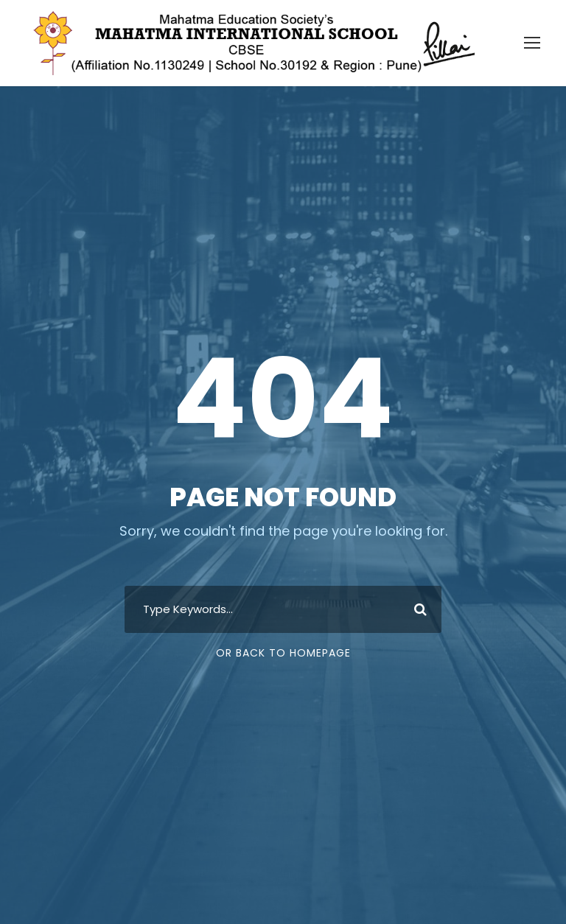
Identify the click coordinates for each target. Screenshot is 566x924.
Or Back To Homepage (283, 653)
